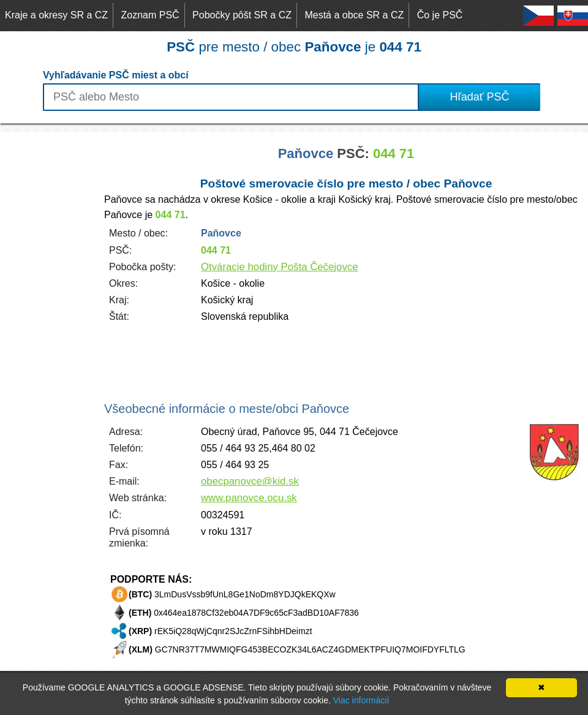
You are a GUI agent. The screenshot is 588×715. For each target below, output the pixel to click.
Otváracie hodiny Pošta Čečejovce (280, 267)
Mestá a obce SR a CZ (354, 15)
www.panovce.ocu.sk (249, 498)
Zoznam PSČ (150, 15)
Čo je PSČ (440, 15)
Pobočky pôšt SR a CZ (242, 15)
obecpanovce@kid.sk (250, 481)
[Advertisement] (49, 316)
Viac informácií (361, 700)
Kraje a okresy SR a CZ (56, 15)
